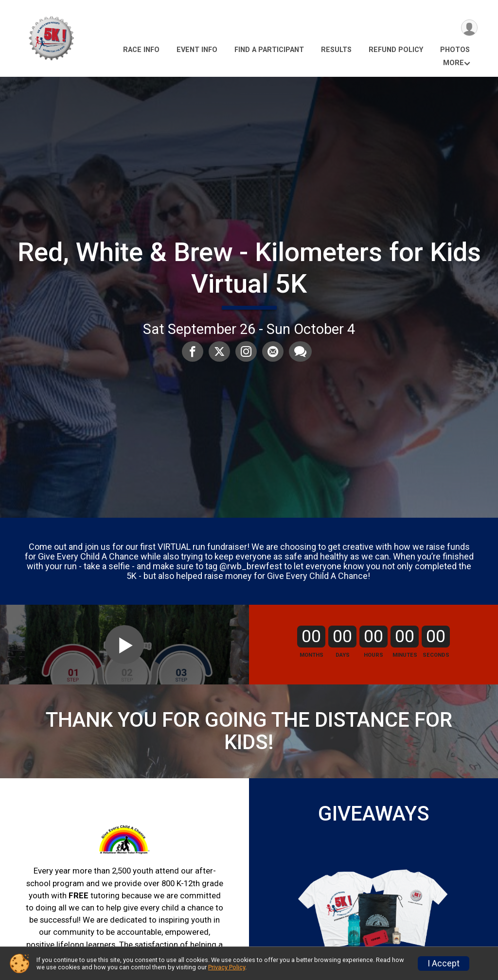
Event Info (197, 50)
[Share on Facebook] (194, 352)
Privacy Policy (227, 967)
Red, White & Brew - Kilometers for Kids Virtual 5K (249, 268)
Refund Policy (396, 50)
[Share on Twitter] (220, 352)
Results (336, 50)
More (454, 63)
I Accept (444, 963)
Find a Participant (269, 50)
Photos (455, 50)
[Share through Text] (299, 352)
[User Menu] (469, 28)
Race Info (141, 50)
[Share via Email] (272, 352)
